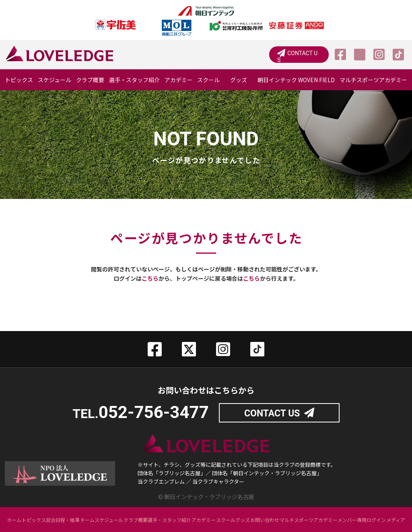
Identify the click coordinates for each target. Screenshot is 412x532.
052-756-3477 (154, 412)
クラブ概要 (90, 80)
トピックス (19, 80)
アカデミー (179, 80)
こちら (150, 278)
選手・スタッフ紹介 (134, 80)
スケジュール (55, 80)
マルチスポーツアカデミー (373, 80)
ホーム (14, 519)
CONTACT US (304, 55)
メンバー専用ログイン (362, 519)
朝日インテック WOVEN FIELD (296, 80)
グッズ (239, 80)
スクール (208, 80)
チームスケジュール (102, 519)
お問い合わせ (265, 519)
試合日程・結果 (63, 519)
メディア (396, 519)
